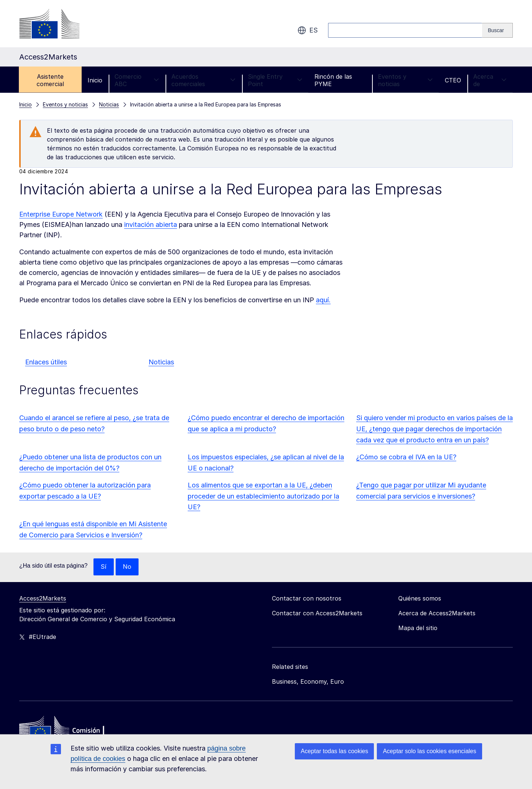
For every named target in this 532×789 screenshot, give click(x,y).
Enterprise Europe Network (61, 214)
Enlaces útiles (46, 362)
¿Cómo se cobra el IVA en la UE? (406, 457)
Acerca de (490, 80)
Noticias (161, 362)
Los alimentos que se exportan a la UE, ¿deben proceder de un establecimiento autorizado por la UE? (263, 496)
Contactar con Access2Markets (317, 613)
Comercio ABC (137, 80)
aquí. (323, 300)
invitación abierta (151, 225)
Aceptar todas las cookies (334, 751)
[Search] (497, 30)
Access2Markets (43, 599)
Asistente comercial (50, 80)
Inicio (95, 80)
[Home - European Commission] (73, 731)
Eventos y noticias (405, 80)
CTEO (453, 80)
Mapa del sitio (418, 628)
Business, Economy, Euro (308, 682)
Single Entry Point (275, 80)
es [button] (308, 30)
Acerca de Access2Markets (437, 613)
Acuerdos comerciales (204, 80)
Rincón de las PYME (333, 80)
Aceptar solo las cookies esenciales (429, 751)
